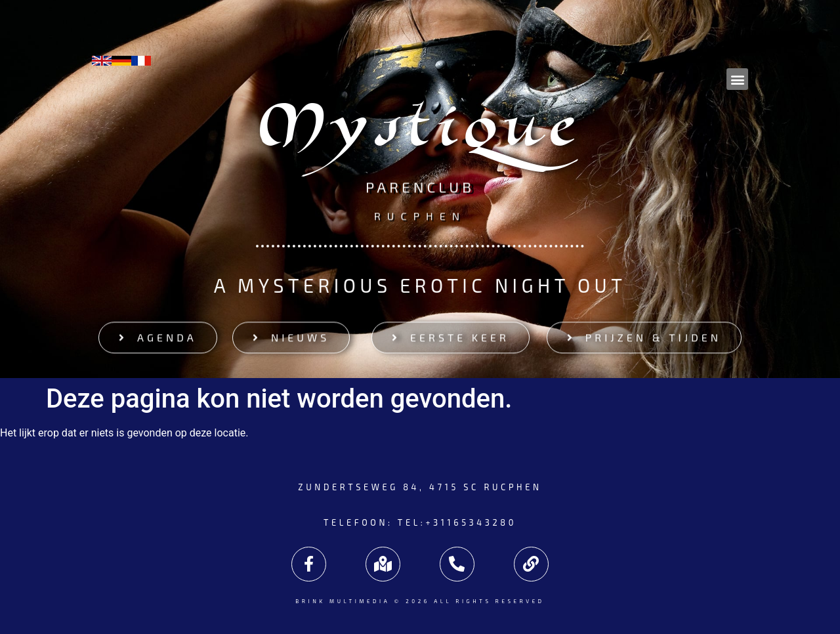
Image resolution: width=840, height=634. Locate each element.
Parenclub (420, 190)
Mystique (420, 134)
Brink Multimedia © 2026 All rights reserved (420, 601)
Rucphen (420, 214)
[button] (737, 79)
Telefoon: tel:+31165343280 (420, 522)
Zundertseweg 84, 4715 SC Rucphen (420, 487)
